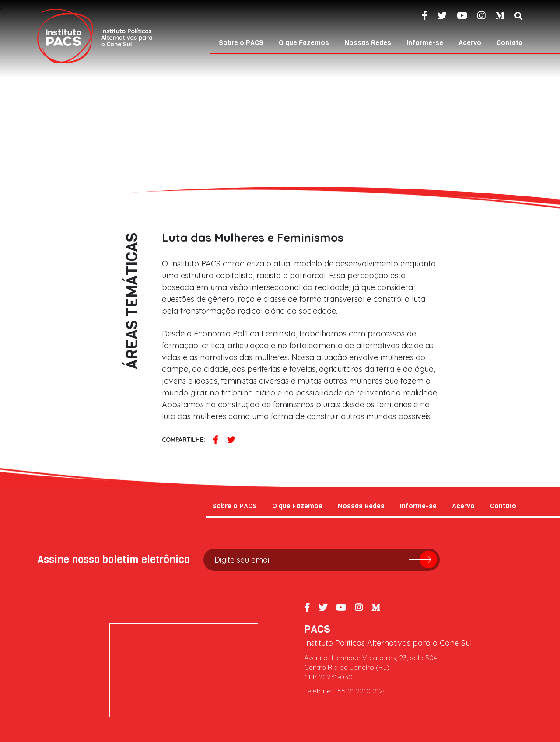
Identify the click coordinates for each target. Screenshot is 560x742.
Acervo (470, 43)
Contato (510, 43)
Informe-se (425, 43)
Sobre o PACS (241, 43)
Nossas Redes (368, 43)
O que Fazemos (304, 43)
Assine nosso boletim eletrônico (114, 560)
